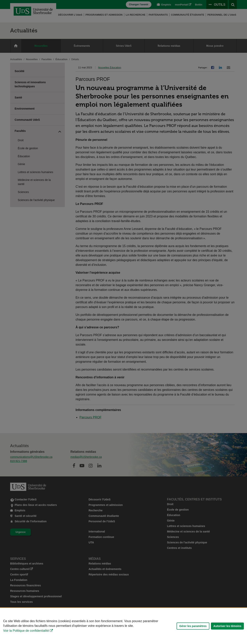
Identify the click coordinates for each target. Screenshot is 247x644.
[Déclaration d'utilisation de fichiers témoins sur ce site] (123, 626)
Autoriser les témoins (227, 626)
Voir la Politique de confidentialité (26, 631)
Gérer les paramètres (193, 626)
